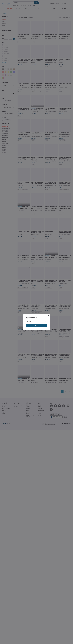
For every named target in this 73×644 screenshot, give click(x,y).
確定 (36, 325)
